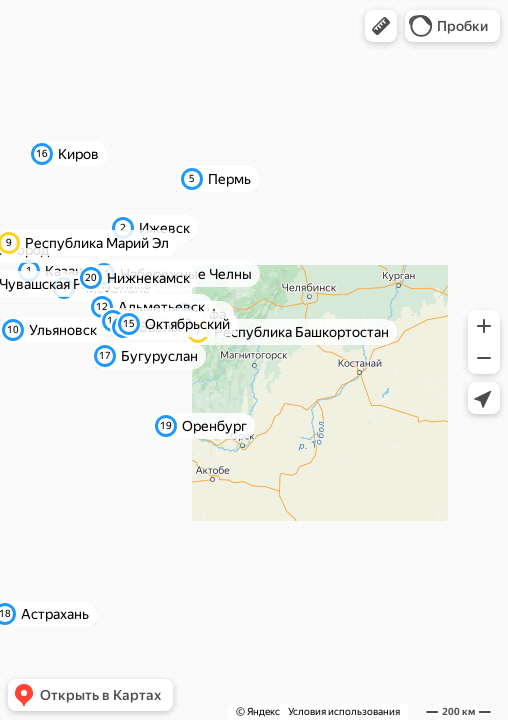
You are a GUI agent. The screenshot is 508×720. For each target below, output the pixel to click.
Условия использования (344, 711)
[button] (381, 26)
